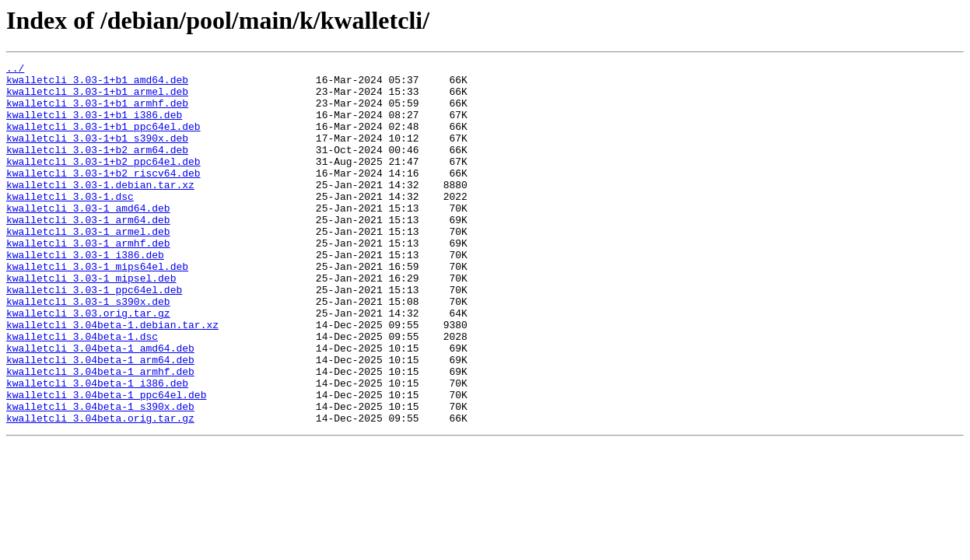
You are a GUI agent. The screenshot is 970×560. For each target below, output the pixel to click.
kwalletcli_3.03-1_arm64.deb (88, 252)
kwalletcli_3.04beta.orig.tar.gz (100, 490)
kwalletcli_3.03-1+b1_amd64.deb (97, 84)
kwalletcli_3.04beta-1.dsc (82, 392)
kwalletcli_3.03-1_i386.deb (85, 294)
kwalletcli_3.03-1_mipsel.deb (91, 322)
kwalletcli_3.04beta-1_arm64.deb (100, 420)
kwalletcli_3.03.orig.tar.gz (88, 364)
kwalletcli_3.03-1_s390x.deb (88, 350)
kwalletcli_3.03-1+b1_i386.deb (94, 126)
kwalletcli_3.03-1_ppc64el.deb (94, 336)
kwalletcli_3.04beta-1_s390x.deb (100, 476)
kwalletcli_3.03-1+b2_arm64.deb (97, 168)
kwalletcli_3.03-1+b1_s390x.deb (97, 154)
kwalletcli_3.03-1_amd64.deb (88, 238)
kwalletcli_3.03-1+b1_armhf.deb (97, 112)
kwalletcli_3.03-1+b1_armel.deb (97, 98)
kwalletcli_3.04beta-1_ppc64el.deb (106, 462)
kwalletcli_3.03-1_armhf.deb (88, 280)
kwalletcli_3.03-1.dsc (70, 224)
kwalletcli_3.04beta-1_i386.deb (97, 448)
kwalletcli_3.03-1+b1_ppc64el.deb (103, 140)
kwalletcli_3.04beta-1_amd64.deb (100, 406)
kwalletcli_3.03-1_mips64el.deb (97, 308)
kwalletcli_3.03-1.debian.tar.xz (100, 210)
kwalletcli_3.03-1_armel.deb (88, 266)
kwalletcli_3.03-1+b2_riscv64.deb (103, 196)
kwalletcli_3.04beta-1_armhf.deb (100, 434)
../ (15, 70)
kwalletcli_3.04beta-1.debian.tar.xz (112, 378)
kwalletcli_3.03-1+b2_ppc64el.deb (103, 182)
